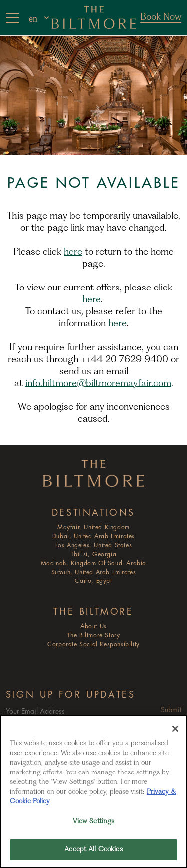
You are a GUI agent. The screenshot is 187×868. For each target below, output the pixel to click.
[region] (93, 791)
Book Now (161, 17)
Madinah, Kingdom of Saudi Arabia (93, 563)
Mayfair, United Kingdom (93, 528)
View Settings (94, 821)
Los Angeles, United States (94, 545)
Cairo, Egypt (93, 581)
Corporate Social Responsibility (93, 644)
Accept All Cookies (93, 849)
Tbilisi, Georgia (94, 554)
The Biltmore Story (94, 635)
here (73, 252)
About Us (93, 627)
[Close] (175, 729)
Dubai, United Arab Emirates (93, 536)
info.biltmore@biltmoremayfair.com (98, 384)
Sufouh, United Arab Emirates (94, 572)
